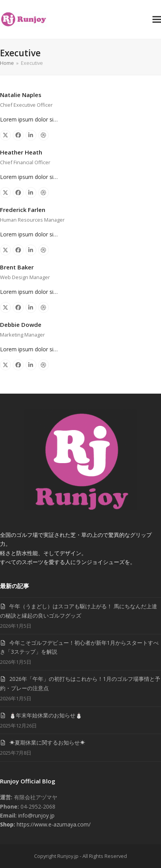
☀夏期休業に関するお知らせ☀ (47, 742)
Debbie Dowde (21, 325)
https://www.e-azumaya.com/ (53, 824)
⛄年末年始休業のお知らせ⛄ (46, 715)
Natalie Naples (21, 95)
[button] (157, 19)
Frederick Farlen (23, 210)
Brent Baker (17, 267)
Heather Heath (21, 152)
